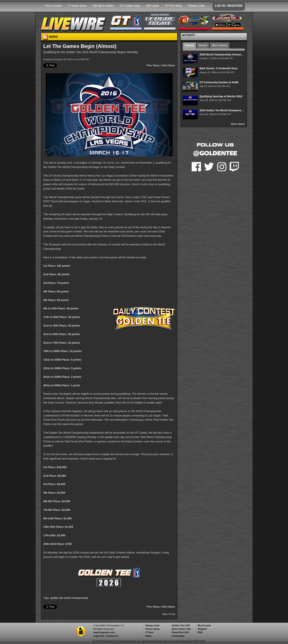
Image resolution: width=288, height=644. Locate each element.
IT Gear (150, 632)
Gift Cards (153, 6)
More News (238, 124)
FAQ (200, 632)
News (149, 636)
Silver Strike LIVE (181, 629)
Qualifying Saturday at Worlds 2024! (221, 96)
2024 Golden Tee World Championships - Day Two (229, 110)
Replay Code (196, 6)
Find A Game (53, 6)
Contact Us (112, 636)
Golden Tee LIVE (181, 625)
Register (202, 629)
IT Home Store (77, 6)
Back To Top (169, 614)
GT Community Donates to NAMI (219, 82)
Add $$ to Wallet (103, 6)
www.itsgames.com (104, 632)
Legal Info (99, 636)
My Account (204, 625)
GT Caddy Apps (130, 6)
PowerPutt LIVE (180, 632)
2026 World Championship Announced (222, 55)
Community (178, 636)
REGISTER (235, 6)
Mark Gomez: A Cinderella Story (219, 68)
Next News (168, 65)
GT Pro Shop (173, 6)
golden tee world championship (69, 598)
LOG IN (220, 6)
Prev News (153, 65)
